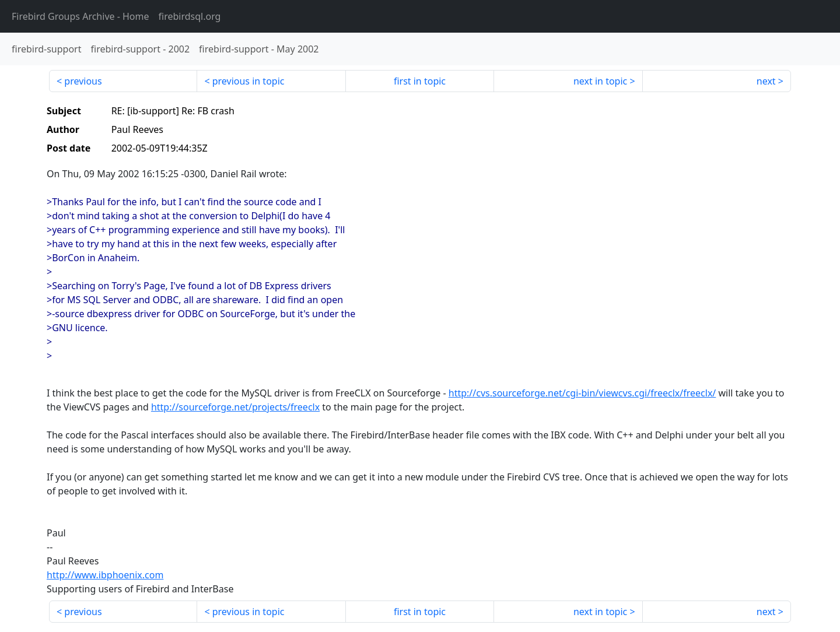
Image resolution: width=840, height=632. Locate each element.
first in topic (420, 81)
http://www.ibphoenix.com (105, 575)
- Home (80, 16)
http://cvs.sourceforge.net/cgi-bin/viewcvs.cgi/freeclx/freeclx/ (582, 393)
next (766, 81)
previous (83, 81)
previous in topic (249, 81)
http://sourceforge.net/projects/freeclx (235, 407)
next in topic (600, 81)
